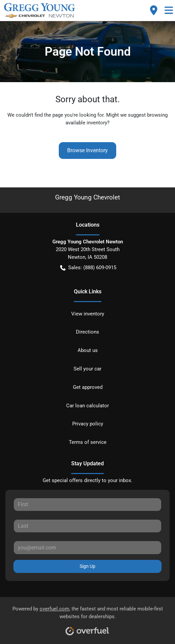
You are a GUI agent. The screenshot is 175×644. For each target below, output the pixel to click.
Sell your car (87, 369)
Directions (87, 332)
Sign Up (87, 566)
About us (88, 350)
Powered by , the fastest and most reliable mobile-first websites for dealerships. (88, 618)
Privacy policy (88, 424)
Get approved (88, 387)
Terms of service (88, 442)
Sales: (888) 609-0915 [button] (88, 268)
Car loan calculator (87, 406)
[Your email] (87, 547)
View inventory (88, 314)
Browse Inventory (87, 150)
